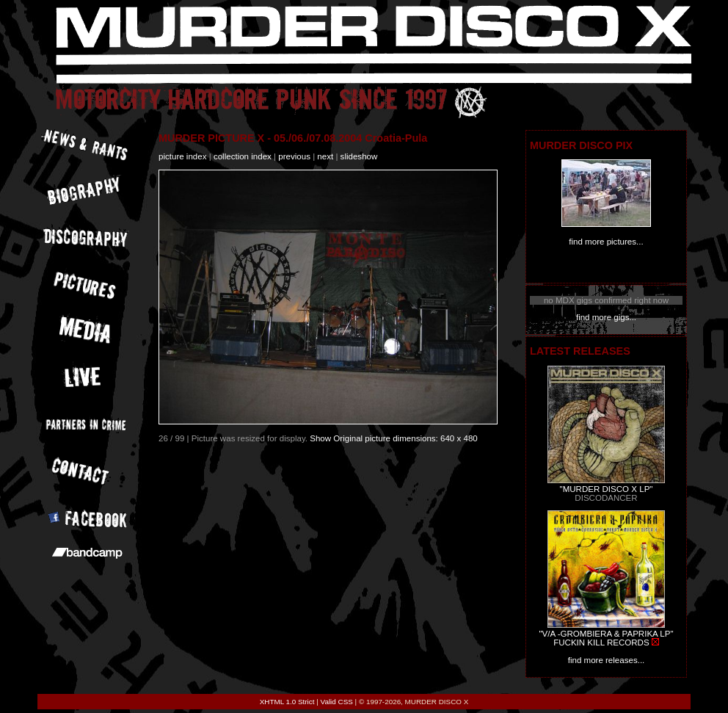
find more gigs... (606, 317)
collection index (243, 156)
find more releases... (607, 660)
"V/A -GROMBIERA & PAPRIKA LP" (606, 634)
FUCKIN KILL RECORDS (601, 643)
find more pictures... (606, 242)
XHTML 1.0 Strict (287, 702)
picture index (182, 156)
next (325, 156)
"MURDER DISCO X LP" (607, 489)
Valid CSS (337, 702)
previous (294, 156)
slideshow (359, 156)
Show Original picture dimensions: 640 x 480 (394, 438)
